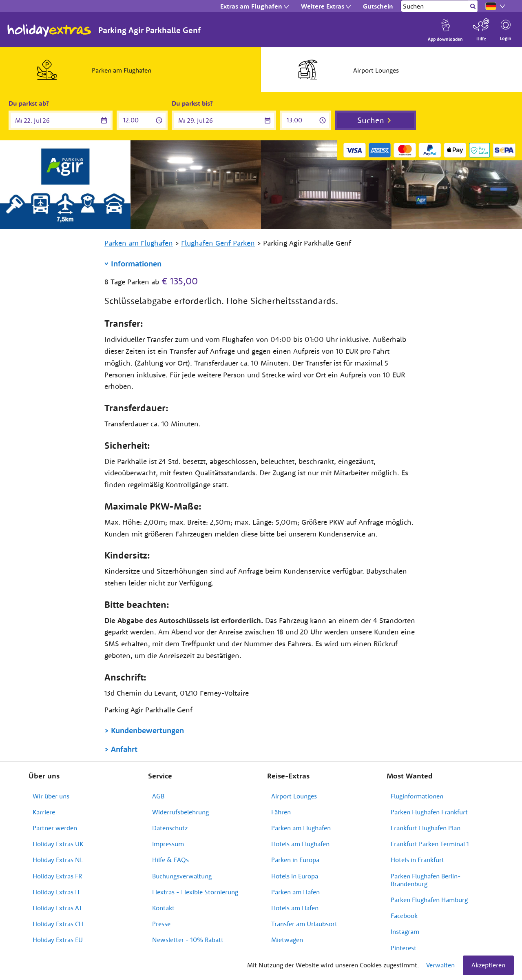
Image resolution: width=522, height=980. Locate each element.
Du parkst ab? (29, 103)
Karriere (44, 812)
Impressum (168, 844)
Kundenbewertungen (147, 730)
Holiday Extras (49, 31)
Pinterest (404, 948)
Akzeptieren (488, 965)
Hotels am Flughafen (300, 844)
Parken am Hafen (295, 892)
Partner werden (55, 828)
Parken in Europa (295, 860)
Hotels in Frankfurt (417, 860)
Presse (161, 924)
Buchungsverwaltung (182, 876)
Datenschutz (170, 828)
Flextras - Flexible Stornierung (195, 892)
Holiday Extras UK (58, 844)
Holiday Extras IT (56, 892)
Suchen (371, 120)
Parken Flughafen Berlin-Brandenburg (426, 880)
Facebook (404, 916)
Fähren (281, 812)
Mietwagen (287, 940)
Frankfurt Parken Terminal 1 (430, 844)
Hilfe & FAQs (170, 860)
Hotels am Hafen (295, 908)
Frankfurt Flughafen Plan (426, 828)
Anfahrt (124, 749)
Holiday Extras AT (58, 908)
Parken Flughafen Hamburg (429, 900)
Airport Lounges (294, 796)
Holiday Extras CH (58, 924)
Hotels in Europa (295, 876)
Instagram (405, 931)
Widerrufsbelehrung (180, 812)
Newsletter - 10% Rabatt (188, 940)
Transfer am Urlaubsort (304, 924)
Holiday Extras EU (58, 940)
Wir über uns (51, 796)
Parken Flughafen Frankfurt (429, 812)
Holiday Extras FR (57, 876)
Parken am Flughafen (301, 828)
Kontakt (163, 908)
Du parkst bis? (192, 103)
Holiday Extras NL (58, 860)
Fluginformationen (417, 796)
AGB (158, 796)
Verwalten (440, 965)
